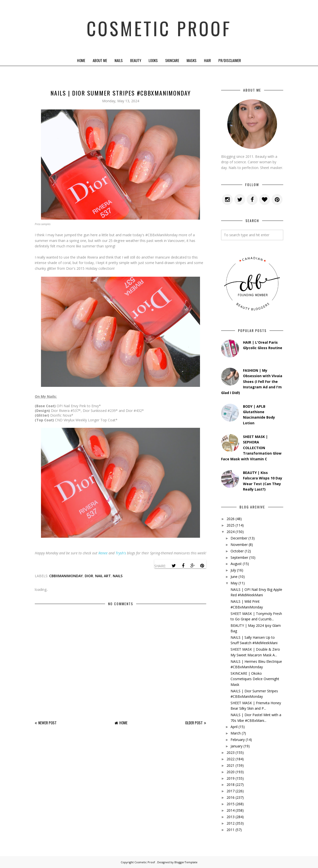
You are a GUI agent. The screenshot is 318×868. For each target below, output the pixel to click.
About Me (100, 60)
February (238, 740)
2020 (231, 772)
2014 (231, 810)
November (239, 545)
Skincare (172, 60)
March (236, 733)
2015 (231, 804)
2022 (231, 759)
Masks (192, 60)
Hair (207, 60)
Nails (119, 60)
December (239, 538)
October (237, 551)
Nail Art (103, 576)
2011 (231, 830)
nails (118, 576)
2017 (231, 791)
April (234, 727)
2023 (231, 752)
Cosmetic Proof (159, 27)
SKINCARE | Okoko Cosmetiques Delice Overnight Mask (255, 679)
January (237, 746)
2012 (231, 823)
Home (81, 60)
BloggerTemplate (186, 862)
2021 (231, 765)
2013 (231, 817)
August (236, 564)
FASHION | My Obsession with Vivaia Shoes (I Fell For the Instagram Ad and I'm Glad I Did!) (252, 382)
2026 (231, 519)
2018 (231, 785)
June (234, 577)
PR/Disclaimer (230, 60)
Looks (153, 60)
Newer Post (47, 723)
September (239, 557)
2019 (231, 778)
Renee (103, 553)
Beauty (136, 60)
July (233, 570)
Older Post (194, 723)
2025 (231, 525)
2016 (231, 797)
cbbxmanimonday (66, 576)
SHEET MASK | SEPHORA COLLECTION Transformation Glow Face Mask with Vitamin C (251, 448)
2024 (231, 532)
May (234, 583)
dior (89, 576)
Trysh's (121, 553)
